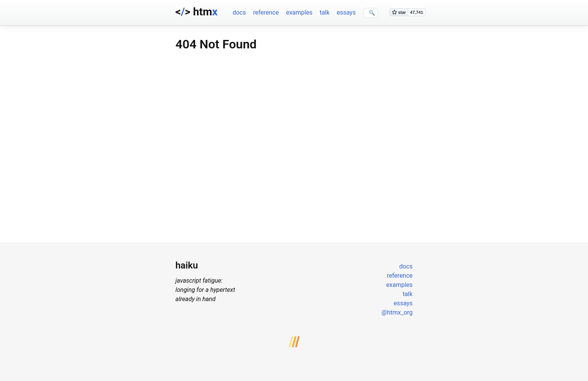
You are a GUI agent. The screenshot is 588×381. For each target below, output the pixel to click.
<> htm (197, 12)
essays (346, 12)
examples (299, 12)
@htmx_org (397, 312)
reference (266, 12)
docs (239, 12)
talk (325, 12)
